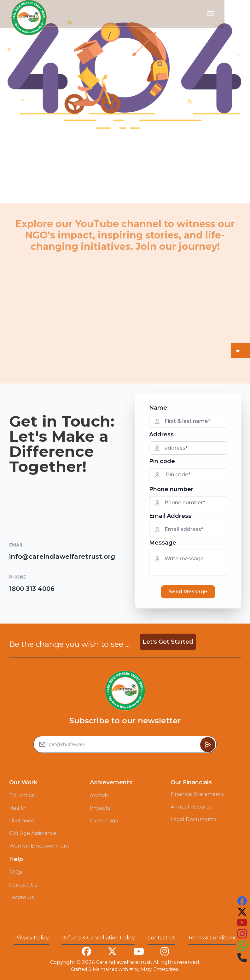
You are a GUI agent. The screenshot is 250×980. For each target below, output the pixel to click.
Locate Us (21, 897)
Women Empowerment (39, 846)
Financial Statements (197, 794)
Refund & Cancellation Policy (98, 938)
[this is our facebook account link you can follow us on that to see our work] (242, 901)
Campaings (104, 821)
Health (18, 808)
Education (22, 795)
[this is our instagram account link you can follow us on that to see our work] (242, 934)
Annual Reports (191, 807)
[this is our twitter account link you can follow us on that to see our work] (242, 912)
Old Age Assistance (33, 833)
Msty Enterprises (160, 969)
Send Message (188, 592)
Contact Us (23, 885)
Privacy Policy (32, 938)
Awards (99, 795)
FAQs (16, 872)
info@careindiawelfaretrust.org (62, 557)
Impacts (100, 808)
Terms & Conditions (212, 938)
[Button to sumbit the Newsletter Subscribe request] (208, 745)
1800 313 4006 (32, 589)
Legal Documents (193, 819)
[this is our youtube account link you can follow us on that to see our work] (242, 922)
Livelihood (22, 821)
